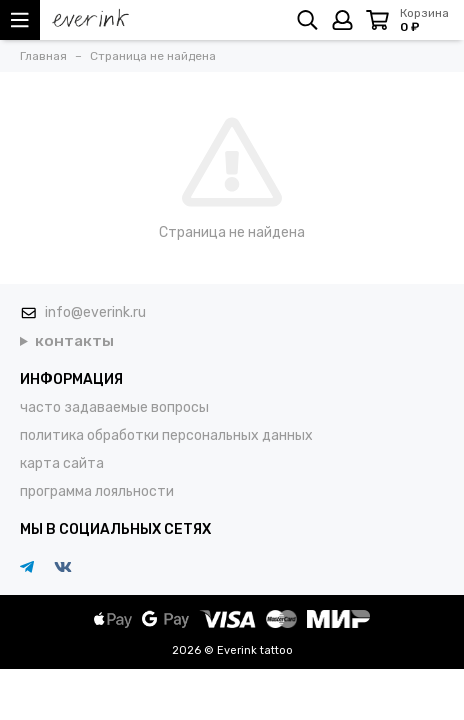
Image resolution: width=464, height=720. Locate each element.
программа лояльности (97, 491)
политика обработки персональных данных (166, 435)
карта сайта (62, 463)
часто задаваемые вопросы (114, 407)
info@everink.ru (95, 312)
